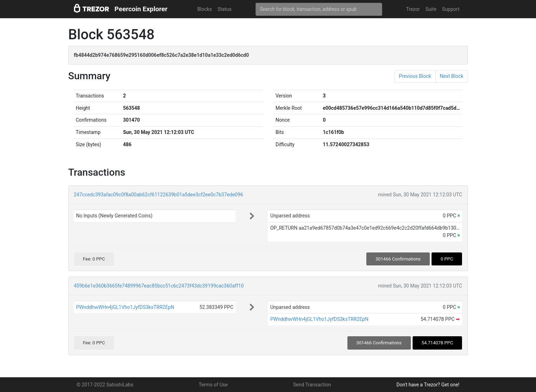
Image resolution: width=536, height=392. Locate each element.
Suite (431, 9)
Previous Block (415, 76)
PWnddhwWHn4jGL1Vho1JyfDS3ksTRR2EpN (125, 307)
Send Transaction (312, 385)
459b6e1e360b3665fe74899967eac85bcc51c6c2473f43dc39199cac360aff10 (159, 286)
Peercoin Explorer (141, 9)
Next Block (452, 76)
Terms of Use (213, 385)
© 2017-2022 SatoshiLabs (105, 385)
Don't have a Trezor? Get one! (428, 385)
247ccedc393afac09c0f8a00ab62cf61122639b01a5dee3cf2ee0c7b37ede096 (159, 195)
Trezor (413, 9)
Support (451, 9)
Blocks (205, 9)
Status (224, 9)
